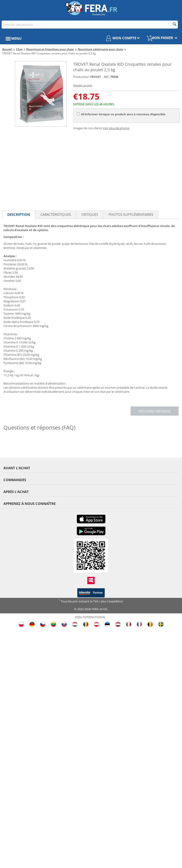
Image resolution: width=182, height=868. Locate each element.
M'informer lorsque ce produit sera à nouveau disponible (121, 114)
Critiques (90, 214)
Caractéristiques (56, 214)
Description (19, 214)
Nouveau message (155, 411)
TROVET (95, 77)
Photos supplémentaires (131, 214)
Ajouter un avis (83, 85)
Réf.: (107, 77)
